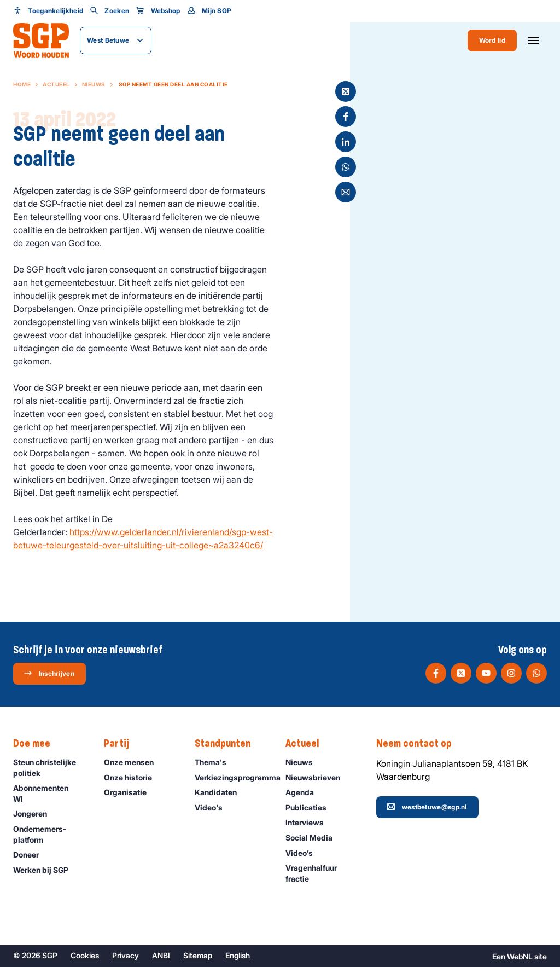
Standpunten (228, 744)
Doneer (31, 855)
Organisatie (130, 792)
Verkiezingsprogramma (235, 777)
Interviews (310, 822)
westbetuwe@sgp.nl (427, 807)
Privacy (126, 955)
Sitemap (198, 955)
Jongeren (35, 813)
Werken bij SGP (46, 870)
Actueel (56, 84)
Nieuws (94, 84)
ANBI (161, 955)
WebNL (520, 956)
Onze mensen (134, 762)
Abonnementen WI (49, 793)
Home (22, 84)
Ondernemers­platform (49, 834)
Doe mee (37, 744)
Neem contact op (419, 744)
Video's (214, 807)
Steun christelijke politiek (49, 767)
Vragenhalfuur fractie (322, 873)
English (238, 955)
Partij (122, 744)
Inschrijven (49, 673)
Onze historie (133, 777)
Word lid (492, 40)
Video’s (304, 853)
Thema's (215, 762)
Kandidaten (221, 792)
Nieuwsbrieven (318, 777)
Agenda (305, 792)
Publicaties (311, 807)
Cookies (85, 955)
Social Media (314, 838)
